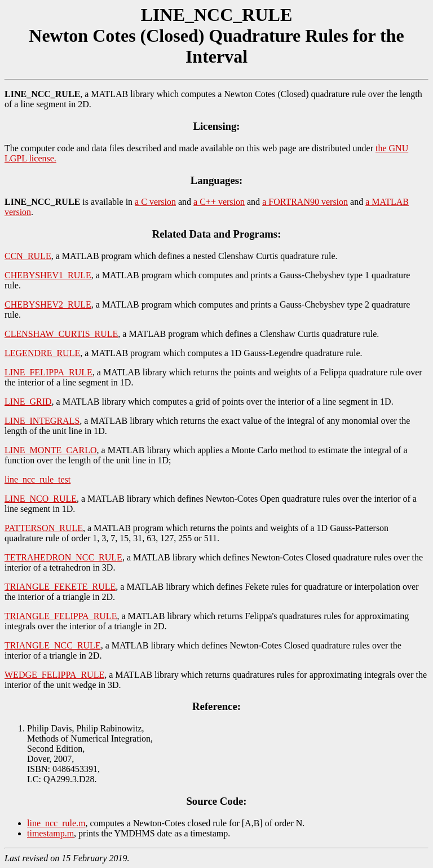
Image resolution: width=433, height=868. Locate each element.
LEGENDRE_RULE (42, 353)
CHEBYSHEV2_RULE (48, 304)
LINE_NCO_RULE (41, 499)
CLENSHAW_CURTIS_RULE (61, 334)
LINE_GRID (28, 402)
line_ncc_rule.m (56, 823)
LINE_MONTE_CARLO (51, 450)
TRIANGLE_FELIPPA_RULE (61, 616)
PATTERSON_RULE (44, 528)
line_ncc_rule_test (37, 479)
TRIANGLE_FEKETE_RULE (60, 587)
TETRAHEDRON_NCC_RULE (63, 557)
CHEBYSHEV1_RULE (48, 275)
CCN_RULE (28, 256)
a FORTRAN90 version (305, 202)
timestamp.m (50, 833)
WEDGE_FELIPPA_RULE (54, 675)
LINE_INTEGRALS (42, 421)
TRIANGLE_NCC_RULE (53, 645)
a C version (155, 202)
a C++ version (219, 202)
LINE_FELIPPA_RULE (48, 372)
